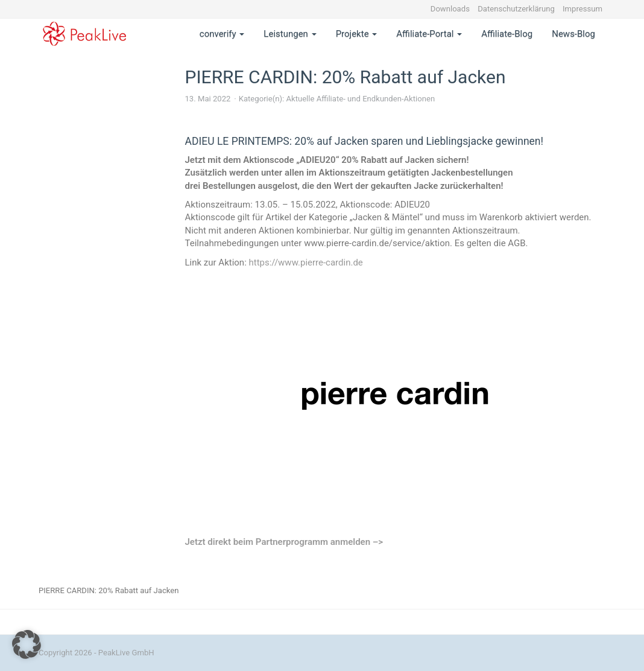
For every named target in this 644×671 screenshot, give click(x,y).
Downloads (450, 9)
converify (222, 34)
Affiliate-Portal (429, 34)
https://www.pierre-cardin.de (305, 262)
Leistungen (290, 34)
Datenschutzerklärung (516, 9)
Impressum (582, 9)
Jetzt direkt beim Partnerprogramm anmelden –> (284, 542)
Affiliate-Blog (507, 34)
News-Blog (573, 34)
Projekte (357, 34)
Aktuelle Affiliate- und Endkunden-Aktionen (360, 99)
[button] (27, 644)
